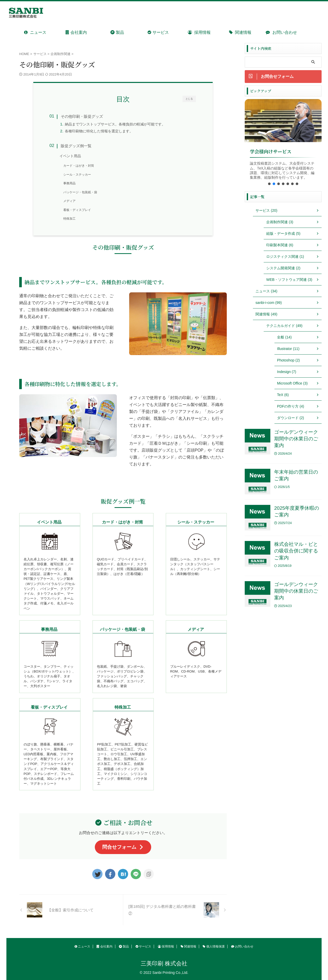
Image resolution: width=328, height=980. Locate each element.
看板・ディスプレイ (77, 210)
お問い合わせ (281, 32)
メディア (69, 201)
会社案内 (76, 32)
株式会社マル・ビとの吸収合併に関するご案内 (296, 551)
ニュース (35, 32)
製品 (117, 32)
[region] (283, 144)
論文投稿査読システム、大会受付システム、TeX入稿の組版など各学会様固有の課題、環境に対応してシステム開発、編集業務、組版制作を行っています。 (282, 170)
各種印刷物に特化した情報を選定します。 (99, 131)
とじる (189, 99)
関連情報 (240, 32)
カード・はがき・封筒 (79, 166)
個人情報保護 (214, 946)
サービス (158, 32)
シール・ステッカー (77, 175)
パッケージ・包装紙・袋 (80, 192)
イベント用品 (70, 156)
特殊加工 (69, 219)
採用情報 (199, 32)
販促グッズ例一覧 (76, 146)
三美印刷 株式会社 (164, 963)
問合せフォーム (123, 847)
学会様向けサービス (271, 152)
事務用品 (69, 183)
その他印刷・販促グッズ (82, 116)
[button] (269, 184)
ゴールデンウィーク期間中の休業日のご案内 (296, 439)
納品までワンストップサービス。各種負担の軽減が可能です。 (115, 124)
